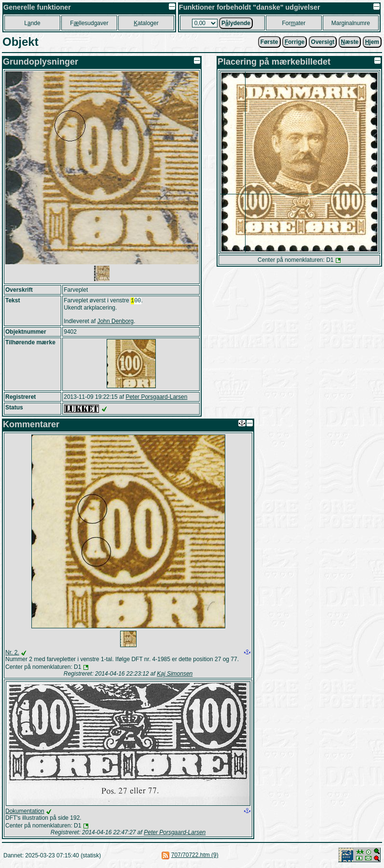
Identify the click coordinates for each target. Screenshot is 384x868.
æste (350, 42)
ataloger (146, 23)
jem (372, 42)
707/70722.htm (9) (195, 856)
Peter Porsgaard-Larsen (156, 398)
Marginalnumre (351, 23)
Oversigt (323, 42)
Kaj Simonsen (175, 675)
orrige (295, 42)
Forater (294, 23)
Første (269, 42)
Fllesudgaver (89, 23)
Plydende (236, 23)
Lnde (32, 23)
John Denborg (116, 322)
